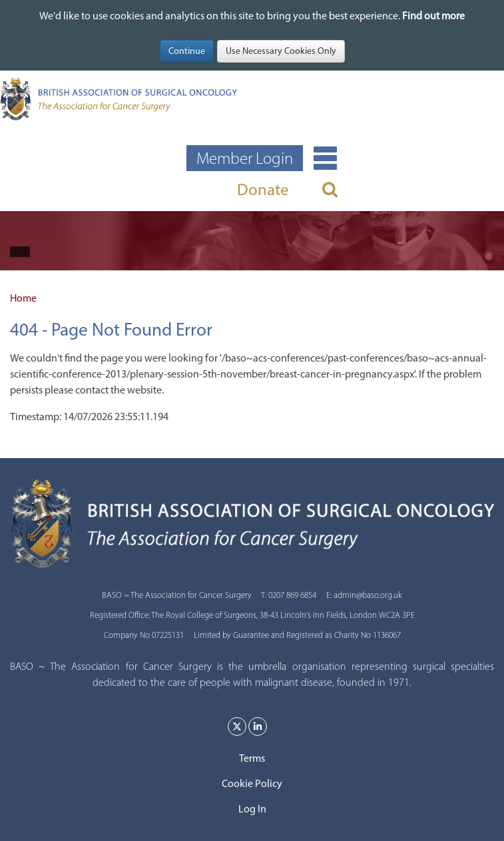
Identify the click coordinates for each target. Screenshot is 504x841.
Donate (263, 189)
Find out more (433, 16)
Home (23, 298)
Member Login (245, 158)
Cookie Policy (252, 783)
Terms (252, 758)
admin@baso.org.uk (368, 595)
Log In (252, 809)
